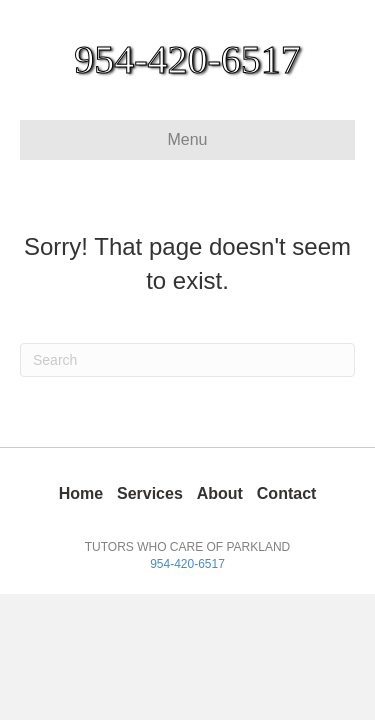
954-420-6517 (187, 564)
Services (150, 493)
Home (81, 493)
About (220, 493)
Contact (287, 493)
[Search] (187, 360)
